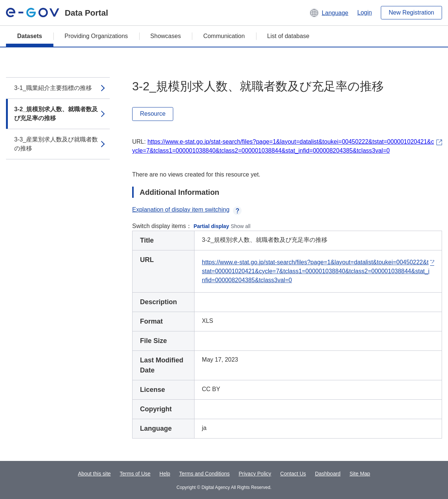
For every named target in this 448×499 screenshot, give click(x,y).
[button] (329, 13)
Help (165, 474)
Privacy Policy (255, 474)
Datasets (30, 36)
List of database (288, 36)
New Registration (411, 13)
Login (365, 13)
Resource (153, 114)
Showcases (166, 36)
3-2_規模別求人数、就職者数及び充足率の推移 (56, 114)
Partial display (211, 226)
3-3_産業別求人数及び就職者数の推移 (56, 144)
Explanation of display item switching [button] (187, 210)
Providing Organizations (96, 36)
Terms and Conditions (204, 474)
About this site (94, 474)
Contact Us (293, 474)
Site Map (360, 474)
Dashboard (328, 474)
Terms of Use (135, 474)
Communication (224, 36)
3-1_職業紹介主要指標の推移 (53, 88)
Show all (241, 226)
